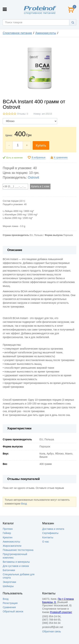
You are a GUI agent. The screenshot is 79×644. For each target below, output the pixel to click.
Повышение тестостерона (18, 550)
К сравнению (61, 157)
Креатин (8, 537)
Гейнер (7, 533)
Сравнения (9, 607)
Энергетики (9, 582)
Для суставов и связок (16, 566)
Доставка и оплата (53, 529)
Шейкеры (8, 586)
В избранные (39, 157)
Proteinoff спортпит (61, 612)
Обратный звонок (13, 611)
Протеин (8, 529)
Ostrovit (33, 178)
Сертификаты (50, 533)
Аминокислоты (46, 33)
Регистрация (10, 603)
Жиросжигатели (12, 546)
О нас (46, 542)
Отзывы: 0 (23, 114)
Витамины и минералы (16, 562)
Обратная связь (52, 631)
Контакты (48, 537)
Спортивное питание (17, 33)
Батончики (9, 570)
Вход (24, 504)
